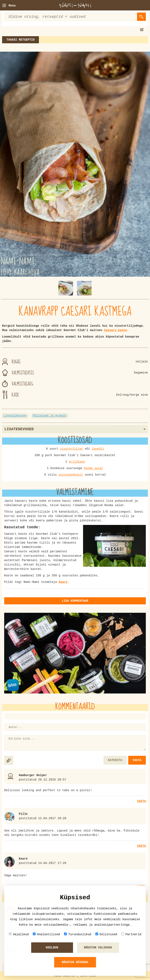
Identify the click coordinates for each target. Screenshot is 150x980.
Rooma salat (94, 468)
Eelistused (106, 934)
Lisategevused (75, 429)
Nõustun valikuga (98, 948)
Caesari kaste (115, 330)
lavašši (98, 449)
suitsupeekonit (71, 475)
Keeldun (52, 948)
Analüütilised (46, 934)
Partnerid (131, 934)
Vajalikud (19, 934)
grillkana (77, 462)
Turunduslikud (78, 934)
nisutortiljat (71, 449)
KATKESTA (115, 760)
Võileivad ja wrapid (49, 416)
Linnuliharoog (15, 416)
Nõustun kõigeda (75, 962)
